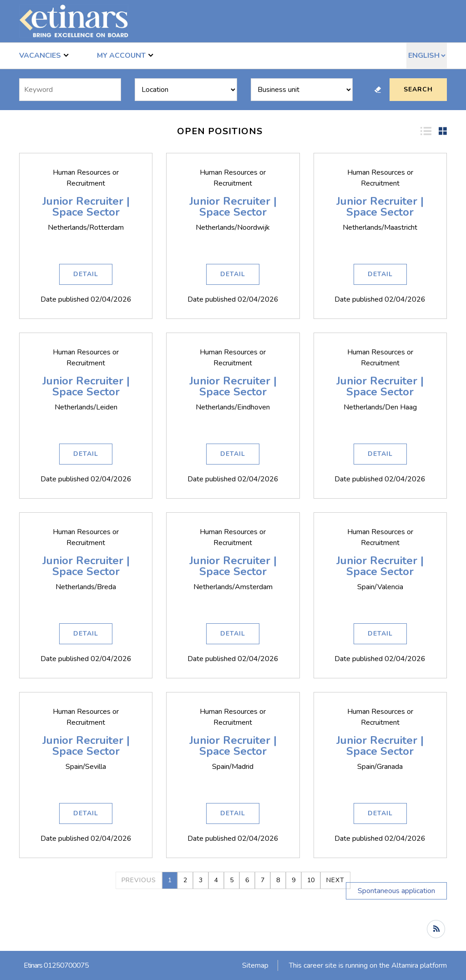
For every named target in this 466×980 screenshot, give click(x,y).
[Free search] (70, 90)
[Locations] (186, 90)
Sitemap (255, 965)
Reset (378, 90)
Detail (86, 274)
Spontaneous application (396, 891)
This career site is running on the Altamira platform (368, 965)
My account (125, 55)
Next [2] (335, 880)
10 (311, 880)
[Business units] (302, 90)
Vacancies (44, 55)
